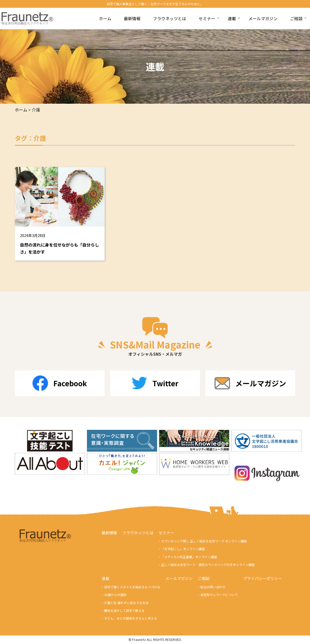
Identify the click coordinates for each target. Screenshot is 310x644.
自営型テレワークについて (219, 595)
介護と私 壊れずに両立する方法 (126, 603)
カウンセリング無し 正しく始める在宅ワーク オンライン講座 (204, 541)
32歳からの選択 (115, 595)
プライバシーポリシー (262, 579)
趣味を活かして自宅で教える (124, 611)
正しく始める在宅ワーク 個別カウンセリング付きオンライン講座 (208, 565)
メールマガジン (250, 383)
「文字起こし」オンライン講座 (183, 549)
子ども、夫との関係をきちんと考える (131, 618)
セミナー (166, 533)
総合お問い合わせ (213, 587)
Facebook (60, 383)
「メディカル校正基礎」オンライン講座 (189, 557)
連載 (105, 579)
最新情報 (109, 533)
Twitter (155, 383)
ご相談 (204, 579)
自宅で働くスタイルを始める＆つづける (132, 587)
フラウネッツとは (138, 533)
